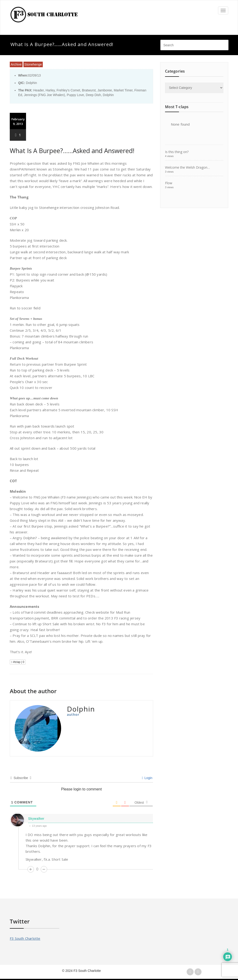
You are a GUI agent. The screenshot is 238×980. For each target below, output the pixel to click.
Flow (169, 183)
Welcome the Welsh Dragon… (187, 167)
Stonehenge (33, 64)
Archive (16, 64)
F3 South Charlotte (25, 938)
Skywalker (36, 819)
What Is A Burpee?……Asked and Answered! (72, 151)
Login (147, 778)
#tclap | (18, 662)
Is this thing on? (177, 152)
